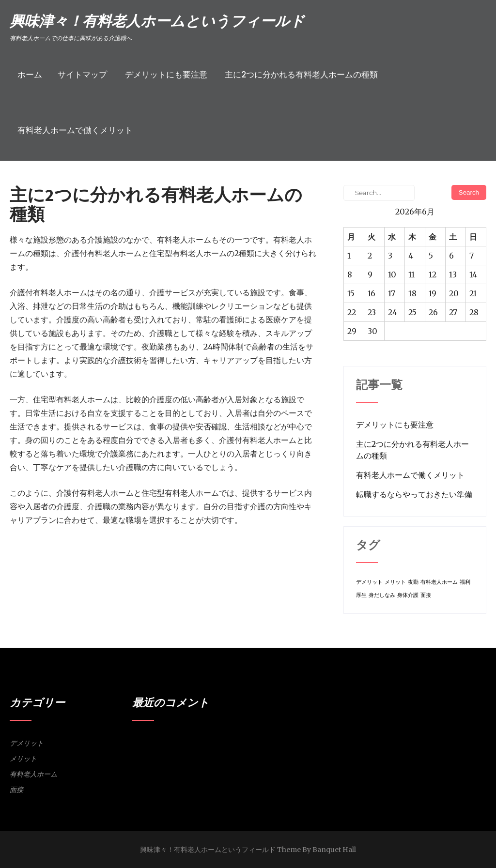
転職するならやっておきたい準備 (414, 494)
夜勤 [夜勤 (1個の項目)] (413, 582)
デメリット (27, 743)
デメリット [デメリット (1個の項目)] (369, 582)
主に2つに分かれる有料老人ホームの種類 (301, 75)
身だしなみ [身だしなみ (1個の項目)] (382, 595)
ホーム (30, 75)
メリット (23, 759)
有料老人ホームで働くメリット (75, 130)
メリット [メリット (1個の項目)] (395, 582)
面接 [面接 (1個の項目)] (426, 595)
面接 (16, 790)
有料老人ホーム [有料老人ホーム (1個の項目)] (439, 582)
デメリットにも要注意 (166, 75)
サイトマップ (82, 75)
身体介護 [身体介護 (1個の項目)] (408, 595)
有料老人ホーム (33, 774)
